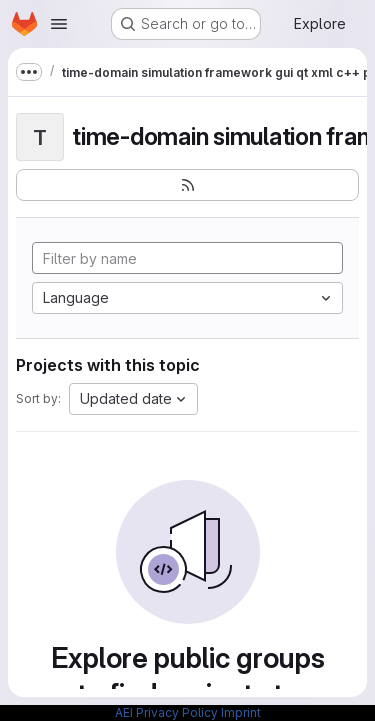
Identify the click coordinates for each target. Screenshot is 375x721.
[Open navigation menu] (59, 24)
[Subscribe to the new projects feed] (187, 185)
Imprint (241, 712)
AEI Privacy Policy (166, 712)
